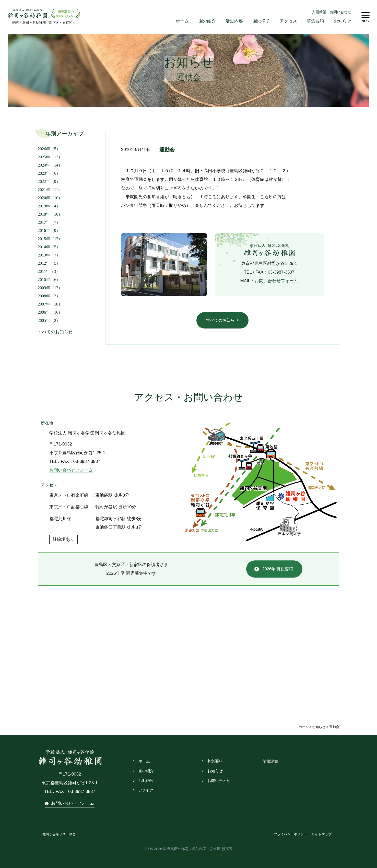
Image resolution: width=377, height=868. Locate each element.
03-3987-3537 (281, 272)
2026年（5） (49, 149)
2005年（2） (49, 320)
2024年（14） (50, 165)
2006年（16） (50, 312)
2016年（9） (49, 231)
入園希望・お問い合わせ (332, 12)
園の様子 (261, 21)
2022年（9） (49, 181)
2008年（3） (49, 296)
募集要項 (315, 21)
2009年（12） (50, 288)
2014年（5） (49, 247)
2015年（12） (50, 239)
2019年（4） (49, 206)
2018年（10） (50, 214)
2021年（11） (50, 190)
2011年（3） (49, 271)
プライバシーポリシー (290, 834)
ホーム (182, 21)
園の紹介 (207, 21)
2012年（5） (49, 263)
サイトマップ (322, 834)
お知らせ (343, 21)
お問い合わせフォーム (276, 281)
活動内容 (234, 21)
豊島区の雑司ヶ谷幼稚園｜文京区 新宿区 (200, 849)
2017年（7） (49, 222)
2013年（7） (49, 255)
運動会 (167, 150)
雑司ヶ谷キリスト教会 (59, 834)
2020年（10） (50, 198)
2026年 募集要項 (278, 569)
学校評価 (270, 761)
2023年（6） (49, 173)
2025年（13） (50, 157)
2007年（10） (50, 304)
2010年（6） (49, 280)
